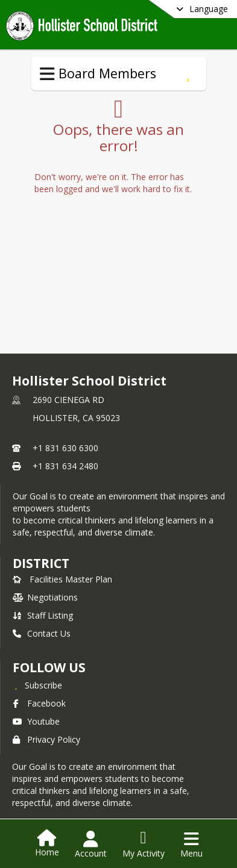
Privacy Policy (46, 739)
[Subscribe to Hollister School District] (37, 685)
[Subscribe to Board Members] (188, 73)
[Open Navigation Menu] (191, 845)
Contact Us (42, 633)
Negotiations (45, 597)
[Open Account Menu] (91, 845)
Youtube (36, 721)
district (41, 563)
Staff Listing (43, 615)
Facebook (39, 703)
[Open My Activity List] (144, 845)
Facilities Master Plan (62, 579)
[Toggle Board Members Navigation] (47, 74)
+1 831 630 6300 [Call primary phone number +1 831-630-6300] (65, 448)
